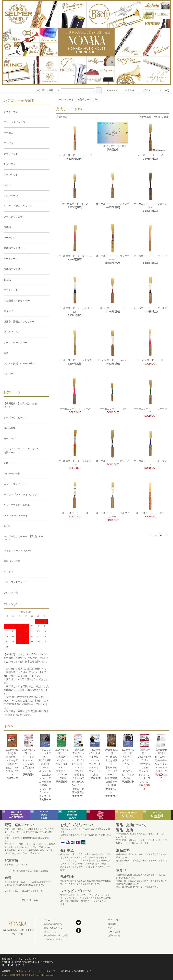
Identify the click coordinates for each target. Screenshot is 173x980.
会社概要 (6, 971)
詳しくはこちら (30, 900)
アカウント (110, 90)
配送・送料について (53, 928)
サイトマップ (49, 971)
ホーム (60, 100)
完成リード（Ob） (89, 100)
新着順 (165, 117)
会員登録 (127, 90)
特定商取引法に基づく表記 (56, 935)
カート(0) (162, 90)
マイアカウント (115, 920)
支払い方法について (53, 924)
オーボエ (71, 100)
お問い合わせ (114, 935)
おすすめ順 (145, 117)
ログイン (144, 90)
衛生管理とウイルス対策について (76, 971)
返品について (50, 932)
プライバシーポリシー (54, 939)
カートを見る (114, 932)
